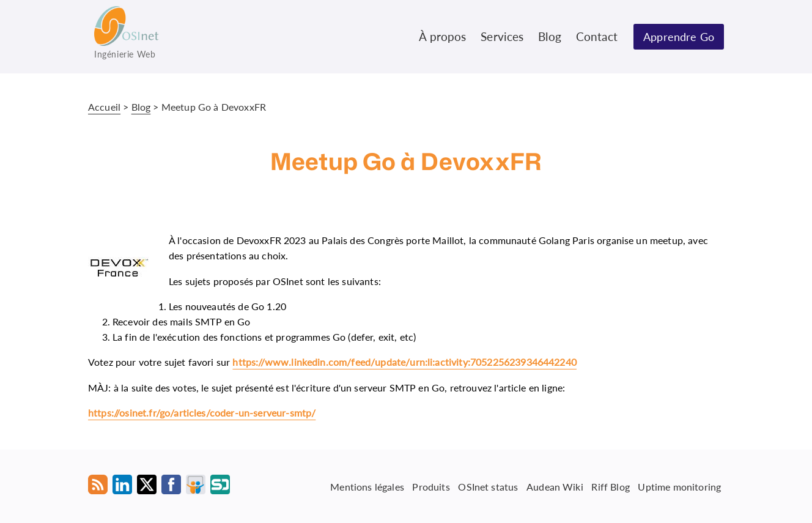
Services (502, 36)
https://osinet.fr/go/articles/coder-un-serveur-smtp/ (202, 413)
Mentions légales (367, 486)
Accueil (104, 107)
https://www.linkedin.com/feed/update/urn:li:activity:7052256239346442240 (404, 362)
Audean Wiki (555, 486)
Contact (597, 36)
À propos (442, 36)
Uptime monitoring (679, 486)
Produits (431, 486)
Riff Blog (610, 486)
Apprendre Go (679, 37)
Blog (550, 36)
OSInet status (488, 486)
